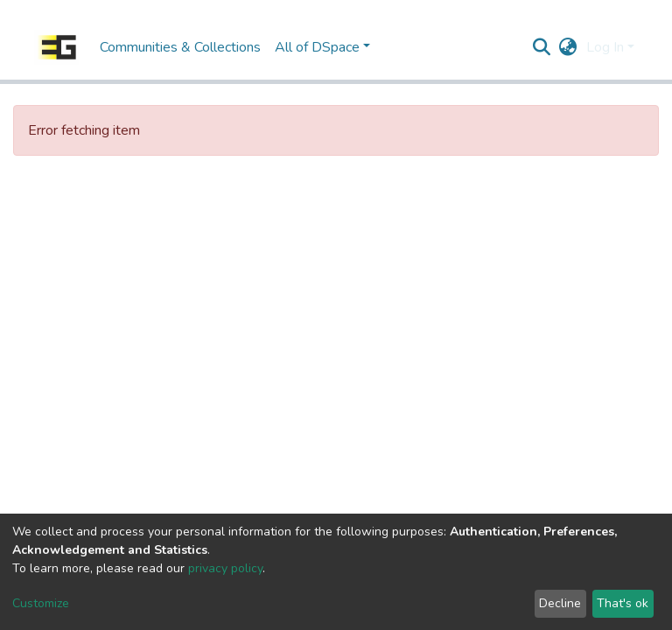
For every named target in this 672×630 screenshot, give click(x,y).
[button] (568, 47)
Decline (560, 603)
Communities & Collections (180, 47)
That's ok (623, 603)
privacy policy (225, 568)
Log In (605, 47)
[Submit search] (542, 47)
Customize (41, 603)
